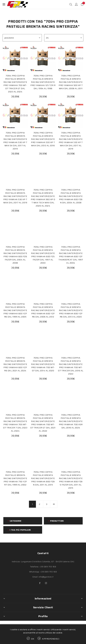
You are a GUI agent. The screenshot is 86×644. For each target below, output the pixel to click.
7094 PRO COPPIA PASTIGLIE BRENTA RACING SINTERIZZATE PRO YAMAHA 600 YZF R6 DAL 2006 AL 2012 (43, 310)
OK (33, 639)
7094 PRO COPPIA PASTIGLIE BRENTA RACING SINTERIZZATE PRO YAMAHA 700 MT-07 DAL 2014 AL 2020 (43, 364)
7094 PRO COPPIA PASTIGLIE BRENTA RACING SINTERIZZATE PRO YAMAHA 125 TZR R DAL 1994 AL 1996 (43, 82)
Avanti (54, 504)
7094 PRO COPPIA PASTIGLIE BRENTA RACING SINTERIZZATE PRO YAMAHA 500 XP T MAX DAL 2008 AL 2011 (71, 82)
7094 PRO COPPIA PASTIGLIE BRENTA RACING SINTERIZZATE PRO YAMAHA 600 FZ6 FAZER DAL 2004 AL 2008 (15, 255)
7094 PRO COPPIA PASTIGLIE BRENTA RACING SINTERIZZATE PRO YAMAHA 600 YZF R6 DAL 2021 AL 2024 (15, 364)
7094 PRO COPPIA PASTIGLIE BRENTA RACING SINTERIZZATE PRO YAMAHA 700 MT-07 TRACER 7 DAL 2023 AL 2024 (15, 423)
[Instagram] (46, 583)
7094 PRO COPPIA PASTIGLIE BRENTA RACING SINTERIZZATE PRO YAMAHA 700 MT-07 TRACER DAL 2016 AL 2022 (71, 366)
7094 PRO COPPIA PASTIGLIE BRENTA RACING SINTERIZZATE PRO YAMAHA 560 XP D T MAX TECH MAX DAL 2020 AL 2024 (43, 198)
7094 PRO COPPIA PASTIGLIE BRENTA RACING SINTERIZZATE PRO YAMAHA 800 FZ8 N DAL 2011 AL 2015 (43, 478)
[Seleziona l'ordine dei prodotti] (22, 38)
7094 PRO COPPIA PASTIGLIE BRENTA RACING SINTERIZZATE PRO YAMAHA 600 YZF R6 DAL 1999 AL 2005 (15, 310)
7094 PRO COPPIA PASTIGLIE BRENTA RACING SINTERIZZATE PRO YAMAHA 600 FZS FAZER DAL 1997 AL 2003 (43, 255)
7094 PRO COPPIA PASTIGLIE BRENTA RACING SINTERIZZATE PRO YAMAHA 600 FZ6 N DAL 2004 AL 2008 (71, 196)
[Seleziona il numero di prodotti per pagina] (64, 38)
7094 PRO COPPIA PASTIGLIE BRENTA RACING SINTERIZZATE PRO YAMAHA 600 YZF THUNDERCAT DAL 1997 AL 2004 (71, 255)
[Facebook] (40, 583)
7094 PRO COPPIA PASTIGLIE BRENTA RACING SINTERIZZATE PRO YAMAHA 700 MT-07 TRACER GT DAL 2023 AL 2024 (15, 84)
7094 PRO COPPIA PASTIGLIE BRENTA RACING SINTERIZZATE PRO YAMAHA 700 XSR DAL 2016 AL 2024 (71, 421)
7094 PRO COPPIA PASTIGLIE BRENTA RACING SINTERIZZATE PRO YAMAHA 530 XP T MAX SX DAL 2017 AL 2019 (15, 141)
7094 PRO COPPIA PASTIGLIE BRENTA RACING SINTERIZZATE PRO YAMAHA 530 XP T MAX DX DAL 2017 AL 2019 (71, 141)
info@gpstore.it (46, 577)
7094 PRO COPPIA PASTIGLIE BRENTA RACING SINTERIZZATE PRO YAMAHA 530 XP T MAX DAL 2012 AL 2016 (43, 139)
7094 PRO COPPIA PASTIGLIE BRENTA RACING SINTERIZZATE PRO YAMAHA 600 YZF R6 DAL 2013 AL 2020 (71, 310)
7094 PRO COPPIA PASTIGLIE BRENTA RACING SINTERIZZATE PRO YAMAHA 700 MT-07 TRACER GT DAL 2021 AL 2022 (43, 423)
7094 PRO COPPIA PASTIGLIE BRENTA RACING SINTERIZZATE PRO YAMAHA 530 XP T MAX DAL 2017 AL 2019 (15, 196)
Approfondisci (51, 639)
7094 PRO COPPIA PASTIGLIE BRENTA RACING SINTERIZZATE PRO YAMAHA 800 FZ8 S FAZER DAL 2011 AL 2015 (71, 480)
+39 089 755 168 (48, 567)
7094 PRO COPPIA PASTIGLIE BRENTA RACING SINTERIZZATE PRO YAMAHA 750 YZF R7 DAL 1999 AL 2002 (15, 478)
